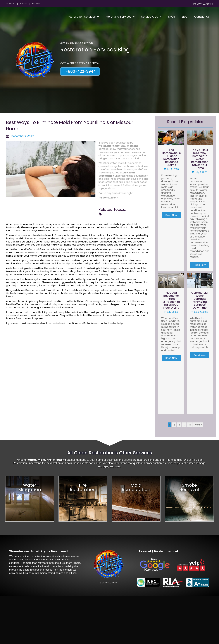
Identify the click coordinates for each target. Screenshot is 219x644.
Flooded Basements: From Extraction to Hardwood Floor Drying (171, 324)
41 (190, 473)
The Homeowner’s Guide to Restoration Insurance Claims (171, 157)
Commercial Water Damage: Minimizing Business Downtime (200, 324)
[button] (80, 72)
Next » (198, 473)
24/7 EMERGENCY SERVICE (77, 43)
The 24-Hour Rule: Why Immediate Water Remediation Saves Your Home (200, 159)
